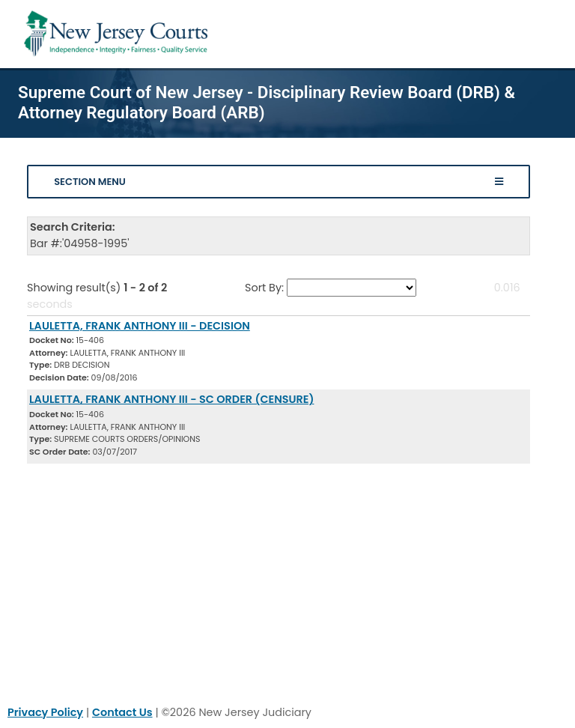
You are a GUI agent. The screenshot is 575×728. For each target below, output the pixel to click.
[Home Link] (119, 34)
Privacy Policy (45, 712)
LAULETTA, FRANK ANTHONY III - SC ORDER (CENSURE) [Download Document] (171, 399)
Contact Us (122, 712)
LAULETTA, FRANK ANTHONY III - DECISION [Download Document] (140, 326)
